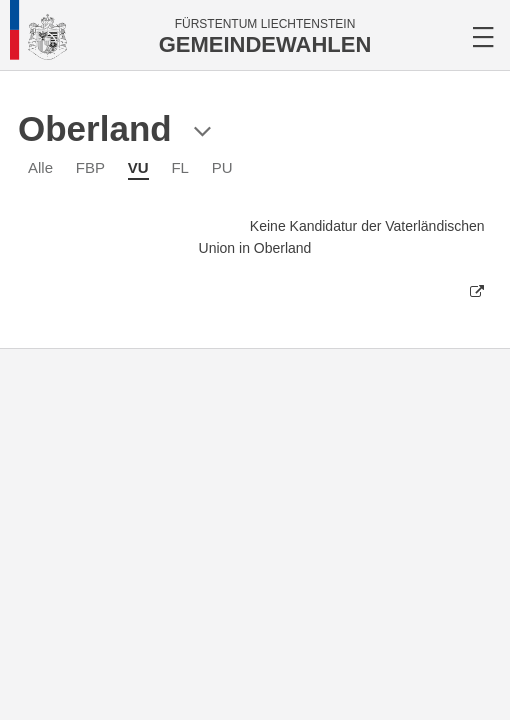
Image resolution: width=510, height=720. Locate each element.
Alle (40, 167)
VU (138, 167)
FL (180, 167)
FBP (90, 167)
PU (222, 167)
